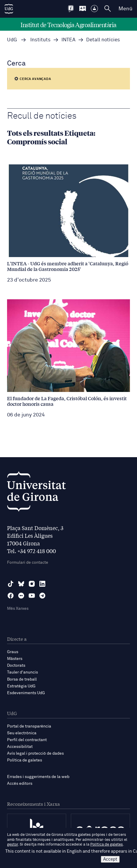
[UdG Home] (9, 9)
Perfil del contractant (27, 740)
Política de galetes (25, 760)
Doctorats (16, 666)
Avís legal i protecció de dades (35, 753)
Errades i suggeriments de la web (38, 777)
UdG (12, 40)
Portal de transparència (29, 726)
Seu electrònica (22, 733)
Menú (125, 9)
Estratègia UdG (21, 686)
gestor (12, 845)
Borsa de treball (22, 679)
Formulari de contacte (28, 563)
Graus (13, 652)
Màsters (15, 659)
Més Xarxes (18, 609)
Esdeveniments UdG (26, 693)
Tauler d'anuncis (22, 672)
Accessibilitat (20, 747)
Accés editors (20, 784)
